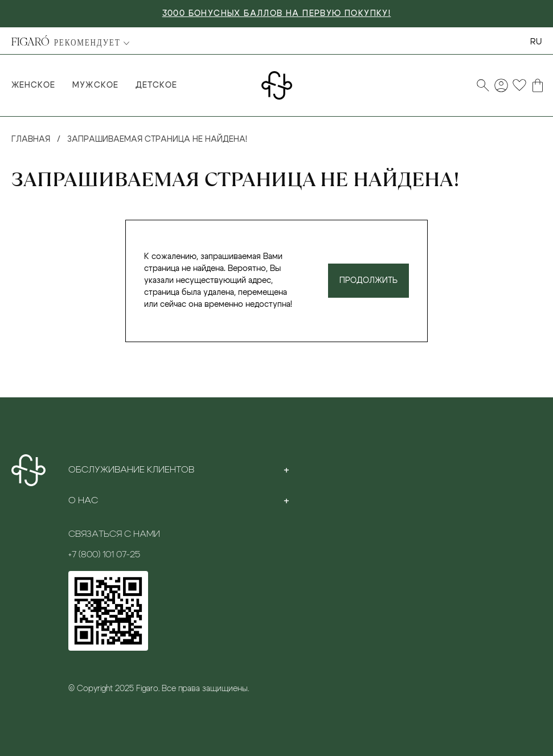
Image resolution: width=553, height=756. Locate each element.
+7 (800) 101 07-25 (104, 554)
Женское (33, 85)
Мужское (95, 85)
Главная (31, 139)
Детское (156, 85)
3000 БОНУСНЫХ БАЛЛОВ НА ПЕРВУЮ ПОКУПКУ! (277, 14)
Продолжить (368, 281)
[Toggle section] (286, 470)
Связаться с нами (114, 534)
